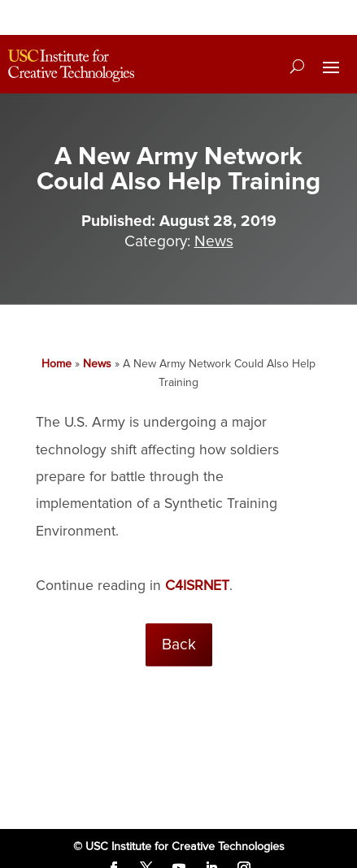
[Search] (297, 66)
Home (57, 364)
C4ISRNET (197, 586)
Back (179, 644)
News (214, 241)
